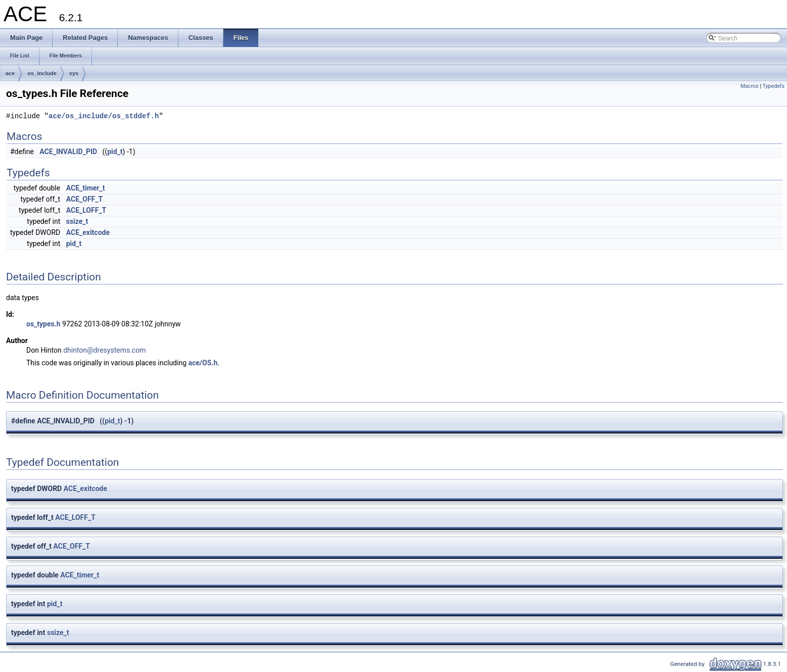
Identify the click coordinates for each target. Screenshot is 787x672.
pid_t (115, 152)
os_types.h (43, 324)
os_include (42, 73)
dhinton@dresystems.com (104, 350)
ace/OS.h (203, 363)
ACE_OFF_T (84, 199)
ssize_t (77, 221)
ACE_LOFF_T (86, 210)
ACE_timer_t (86, 188)
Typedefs (773, 86)
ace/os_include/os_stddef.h (104, 116)
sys (74, 73)
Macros (750, 86)
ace (10, 73)
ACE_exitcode (88, 232)
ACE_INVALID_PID (68, 152)
